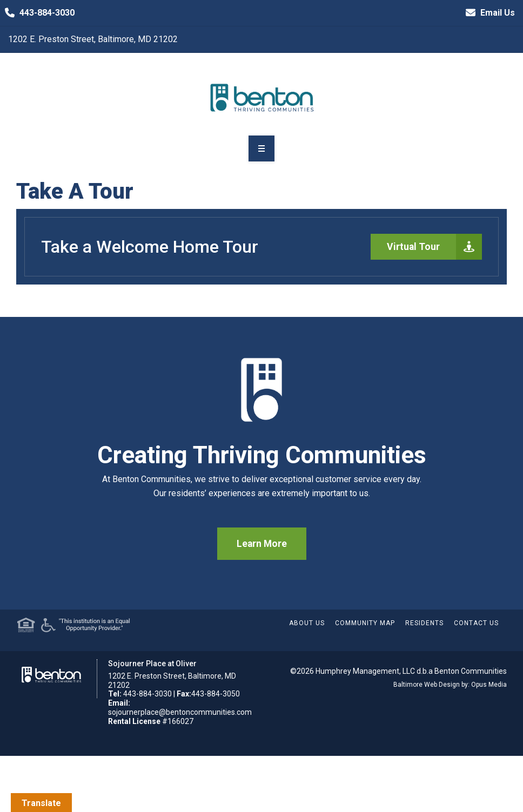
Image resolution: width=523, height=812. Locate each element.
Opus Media (489, 685)
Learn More (262, 544)
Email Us (488, 13)
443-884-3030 (37, 13)
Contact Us (476, 623)
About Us (307, 623)
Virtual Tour (434, 247)
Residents (424, 623)
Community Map (365, 623)
